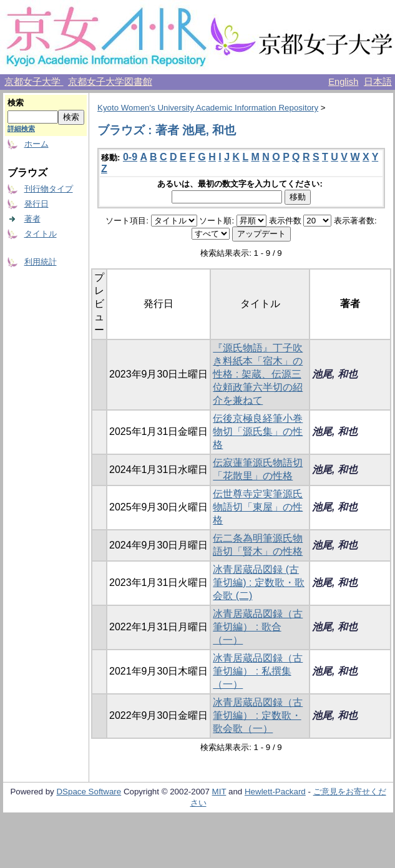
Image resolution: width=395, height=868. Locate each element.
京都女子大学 (34, 82)
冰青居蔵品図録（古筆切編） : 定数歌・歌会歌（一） (258, 715)
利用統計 (41, 262)
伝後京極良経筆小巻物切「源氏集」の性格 (258, 432)
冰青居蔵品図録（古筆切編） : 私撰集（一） (258, 671)
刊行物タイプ (49, 189)
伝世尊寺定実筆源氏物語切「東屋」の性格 (258, 507)
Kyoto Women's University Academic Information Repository (208, 108)
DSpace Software (89, 792)
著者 (32, 219)
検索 (16, 103)
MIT (219, 792)
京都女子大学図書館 (110, 82)
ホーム (37, 144)
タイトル (41, 234)
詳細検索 (21, 129)
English (343, 82)
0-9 (130, 157)
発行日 (37, 204)
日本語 (378, 82)
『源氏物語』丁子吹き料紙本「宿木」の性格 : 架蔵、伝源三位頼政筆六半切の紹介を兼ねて (258, 374)
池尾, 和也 (335, 374)
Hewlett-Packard (275, 792)
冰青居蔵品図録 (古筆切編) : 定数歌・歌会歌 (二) (259, 583)
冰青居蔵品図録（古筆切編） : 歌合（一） (258, 627)
